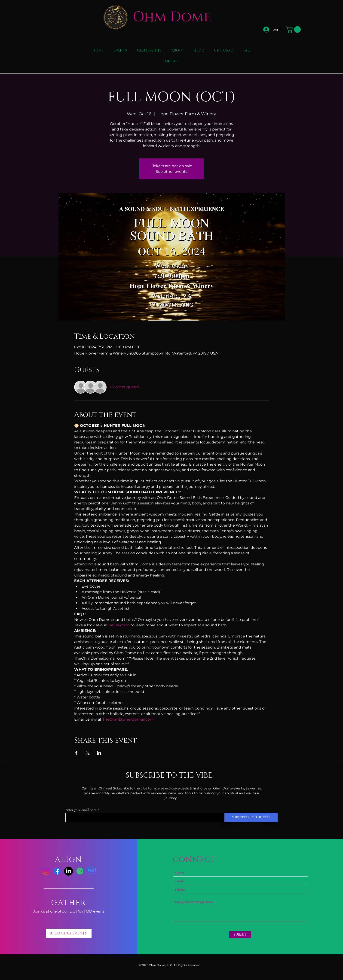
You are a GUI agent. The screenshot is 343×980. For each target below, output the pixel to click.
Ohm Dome (172, 17)
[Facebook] (57, 871)
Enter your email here (81, 810)
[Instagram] (46, 871)
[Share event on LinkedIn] (99, 753)
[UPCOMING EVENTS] (69, 933)
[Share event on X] (88, 753)
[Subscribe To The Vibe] (251, 817)
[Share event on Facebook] (76, 753)
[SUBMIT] (240, 935)
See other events (172, 171)
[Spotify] (80, 871)
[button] (294, 29)
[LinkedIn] (69, 871)
